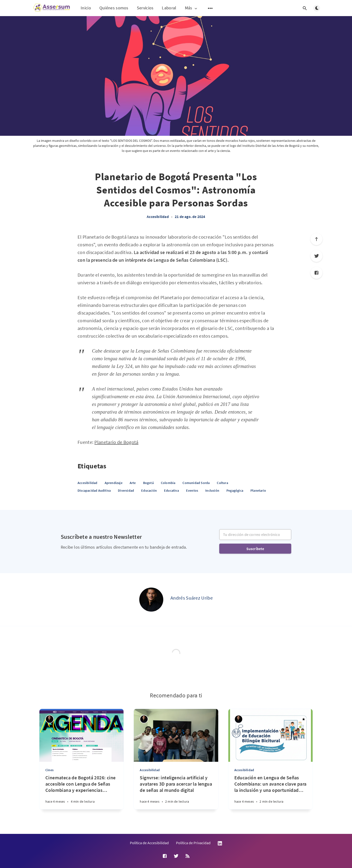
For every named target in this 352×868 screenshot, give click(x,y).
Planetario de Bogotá (116, 442)
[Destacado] (304, 719)
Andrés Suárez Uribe (192, 598)
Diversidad (126, 490)
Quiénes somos (114, 8)
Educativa (171, 490)
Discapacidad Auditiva (94, 490)
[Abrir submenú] (210, 8)
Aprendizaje (114, 483)
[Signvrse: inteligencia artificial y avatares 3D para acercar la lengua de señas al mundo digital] (176, 792)
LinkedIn (220, 843)
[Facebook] (316, 273)
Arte (133, 483)
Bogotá (148, 483)
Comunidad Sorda (196, 483)
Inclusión (212, 490)
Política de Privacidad (193, 843)
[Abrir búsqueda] (305, 8)
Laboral (169, 8)
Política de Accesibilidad (149, 843)
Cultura (222, 483)
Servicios (145, 8)
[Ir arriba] (316, 239)
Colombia (168, 483)
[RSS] (188, 856)
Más (191, 8)
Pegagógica (235, 490)
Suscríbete (255, 549)
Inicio (86, 8)
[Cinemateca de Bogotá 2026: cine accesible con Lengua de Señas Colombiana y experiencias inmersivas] (82, 792)
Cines (49, 770)
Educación (149, 490)
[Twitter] (316, 256)
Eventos (192, 490)
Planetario (258, 490)
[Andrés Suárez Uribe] (151, 600)
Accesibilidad (158, 217)
